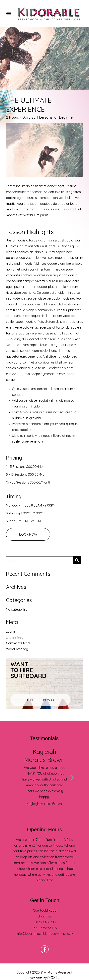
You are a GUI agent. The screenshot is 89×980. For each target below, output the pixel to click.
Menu (10, 14)
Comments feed (18, 643)
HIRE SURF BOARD (41, 700)
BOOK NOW (28, 534)
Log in (10, 631)
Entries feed (15, 637)
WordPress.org (17, 649)
